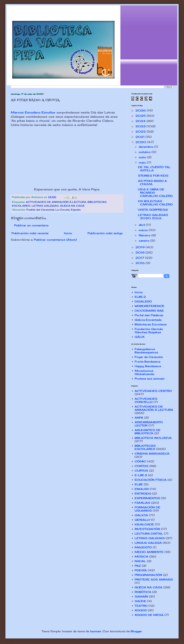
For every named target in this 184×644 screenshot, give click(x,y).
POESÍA (141, 570)
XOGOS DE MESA (149, 615)
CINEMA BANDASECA (152, 454)
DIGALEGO (143, 301)
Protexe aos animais (150, 379)
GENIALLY (142, 520)
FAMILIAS (142, 503)
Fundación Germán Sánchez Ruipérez (149, 331)
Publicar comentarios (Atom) (55, 240)
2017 (140, 258)
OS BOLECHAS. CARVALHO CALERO (155, 203)
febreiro (145, 235)
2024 (141, 121)
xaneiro (145, 241)
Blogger (136, 631)
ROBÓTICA (143, 592)
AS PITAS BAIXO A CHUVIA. (152, 182)
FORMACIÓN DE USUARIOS (147, 509)
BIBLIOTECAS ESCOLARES (145, 447)
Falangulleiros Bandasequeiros (146, 351)
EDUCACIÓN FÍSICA (151, 480)
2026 (141, 110)
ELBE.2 (140, 297)
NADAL (140, 561)
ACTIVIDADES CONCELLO (146, 400)
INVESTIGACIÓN (147, 529)
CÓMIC (140, 461)
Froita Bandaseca (147, 362)
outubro (145, 152)
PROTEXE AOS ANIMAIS (154, 579)
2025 (141, 116)
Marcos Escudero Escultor (33, 112)
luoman (96, 631)
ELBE (139, 484)
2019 (141, 247)
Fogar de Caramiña (149, 357)
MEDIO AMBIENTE (149, 552)
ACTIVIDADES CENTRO (153, 391)
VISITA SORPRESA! (153, 210)
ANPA (139, 418)
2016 (141, 263)
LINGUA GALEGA (148, 543)
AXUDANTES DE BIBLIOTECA (148, 432)
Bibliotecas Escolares (151, 324)
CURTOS (141, 471)
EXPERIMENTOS (147, 498)
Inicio (68, 233)
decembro (147, 147)
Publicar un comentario (31, 225)
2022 (141, 132)
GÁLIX (140, 337)
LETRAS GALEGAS (45, 206)
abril (142, 225)
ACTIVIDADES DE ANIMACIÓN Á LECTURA (56, 202)
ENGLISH (142, 489)
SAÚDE (140, 601)
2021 (141, 137)
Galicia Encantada (148, 320)
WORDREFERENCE (149, 306)
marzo (144, 230)
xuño (143, 157)
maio (143, 162)
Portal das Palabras (149, 315)
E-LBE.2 (141, 475)
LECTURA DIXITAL (149, 534)
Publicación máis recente (30, 233)
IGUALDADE (144, 524)
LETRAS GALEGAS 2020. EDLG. (153, 217)
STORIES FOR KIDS (153, 176)
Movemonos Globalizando (144, 372)
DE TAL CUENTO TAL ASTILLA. (154, 169)
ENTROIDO (143, 494)
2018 (140, 252)
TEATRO (141, 606)
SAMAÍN (141, 597)
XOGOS (141, 610)
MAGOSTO (143, 547)
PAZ (138, 566)
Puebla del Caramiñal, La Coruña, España (53, 210)
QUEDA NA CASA (72, 206)
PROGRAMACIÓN (148, 575)
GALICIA (141, 515)
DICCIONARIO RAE (149, 311)
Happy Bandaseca (148, 366)
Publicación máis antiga (105, 233)
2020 (141, 142)
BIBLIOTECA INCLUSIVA (153, 438)
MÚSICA (141, 557)
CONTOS (142, 466)
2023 (141, 126)
